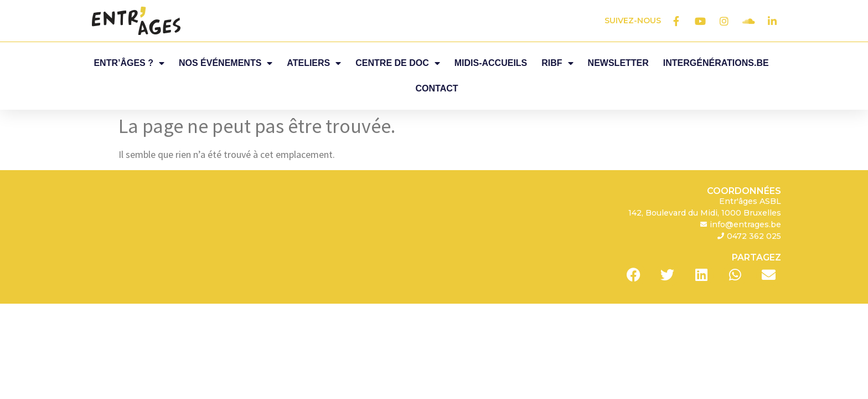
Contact (436, 88)
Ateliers (314, 63)
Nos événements (226, 63)
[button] (634, 249)
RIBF (557, 63)
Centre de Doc (397, 63)
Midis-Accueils (491, 63)
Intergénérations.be (716, 63)
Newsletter (618, 63)
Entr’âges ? (129, 63)
